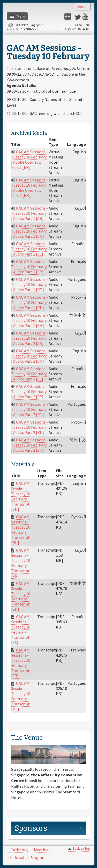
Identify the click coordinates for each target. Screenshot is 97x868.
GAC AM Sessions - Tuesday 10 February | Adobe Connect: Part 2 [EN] (29, 188)
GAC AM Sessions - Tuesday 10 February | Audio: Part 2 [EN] (29, 356)
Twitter (77, 16)
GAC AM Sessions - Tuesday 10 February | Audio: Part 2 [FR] (29, 392)
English (82, 7)
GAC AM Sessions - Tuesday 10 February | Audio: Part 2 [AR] (29, 338)
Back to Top (81, 849)
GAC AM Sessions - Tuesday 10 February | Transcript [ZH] (21, 596)
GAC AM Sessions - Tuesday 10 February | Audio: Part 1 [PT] (29, 284)
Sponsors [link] (31, 828)
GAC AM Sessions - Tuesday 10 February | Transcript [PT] (21, 696)
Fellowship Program (27, 857)
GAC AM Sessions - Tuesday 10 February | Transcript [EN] (21, 496)
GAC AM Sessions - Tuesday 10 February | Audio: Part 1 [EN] (29, 231)
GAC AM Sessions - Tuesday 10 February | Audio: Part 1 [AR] (29, 213)
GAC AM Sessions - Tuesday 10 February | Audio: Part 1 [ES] (29, 249)
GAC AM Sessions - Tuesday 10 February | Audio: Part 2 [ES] (29, 374)
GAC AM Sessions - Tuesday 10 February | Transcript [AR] (21, 563)
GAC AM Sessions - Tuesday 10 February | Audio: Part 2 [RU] (29, 427)
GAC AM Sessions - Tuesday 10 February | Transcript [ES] (21, 630)
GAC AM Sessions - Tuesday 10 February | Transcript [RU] (21, 530)
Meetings (42, 850)
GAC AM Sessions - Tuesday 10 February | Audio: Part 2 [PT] (29, 409)
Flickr (68, 16)
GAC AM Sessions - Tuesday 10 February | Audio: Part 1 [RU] (29, 302)
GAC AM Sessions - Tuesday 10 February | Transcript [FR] (21, 663)
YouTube (86, 16)
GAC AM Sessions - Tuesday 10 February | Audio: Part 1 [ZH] (29, 320)
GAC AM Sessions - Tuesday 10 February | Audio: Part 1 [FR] (29, 267)
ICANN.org (19, 850)
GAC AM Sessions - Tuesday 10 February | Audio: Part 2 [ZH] (29, 445)
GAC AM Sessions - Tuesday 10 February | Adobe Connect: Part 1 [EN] (29, 160)
